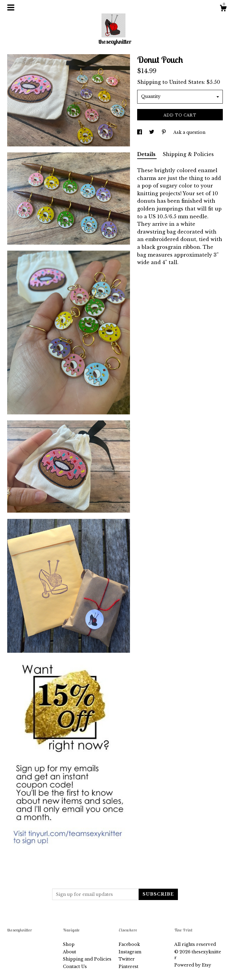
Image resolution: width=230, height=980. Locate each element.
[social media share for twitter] (152, 132)
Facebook (129, 944)
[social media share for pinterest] (164, 132)
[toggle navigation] (11, 7)
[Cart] (223, 9)
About (69, 952)
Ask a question (189, 132)
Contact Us (75, 967)
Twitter (127, 959)
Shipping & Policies (188, 154)
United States (187, 82)
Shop (69, 944)
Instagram (130, 952)
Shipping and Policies (87, 959)
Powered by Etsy (193, 965)
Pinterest (128, 967)
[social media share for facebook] (140, 132)
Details (147, 154)
